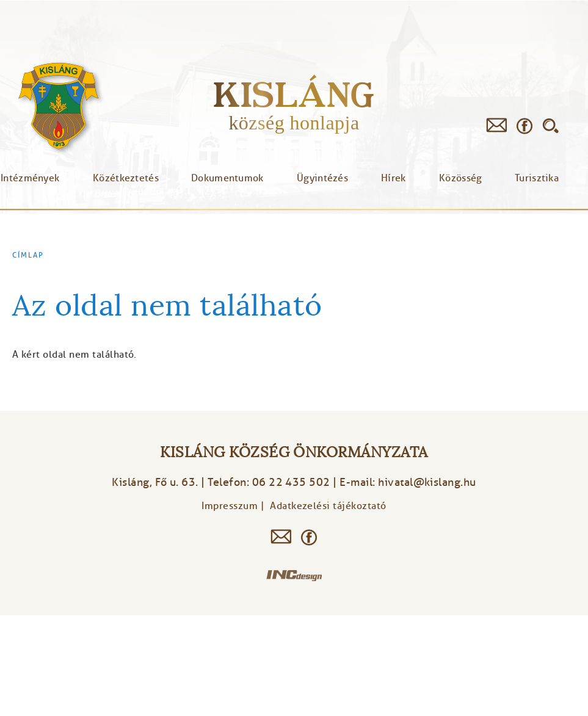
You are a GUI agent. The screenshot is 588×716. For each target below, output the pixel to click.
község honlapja (294, 123)
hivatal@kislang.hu (427, 482)
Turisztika (537, 178)
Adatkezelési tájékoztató (328, 506)
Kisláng (294, 94)
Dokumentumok (227, 178)
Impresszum (230, 506)
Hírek (394, 178)
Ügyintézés (322, 178)
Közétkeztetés (126, 178)
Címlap (28, 255)
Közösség (460, 178)
